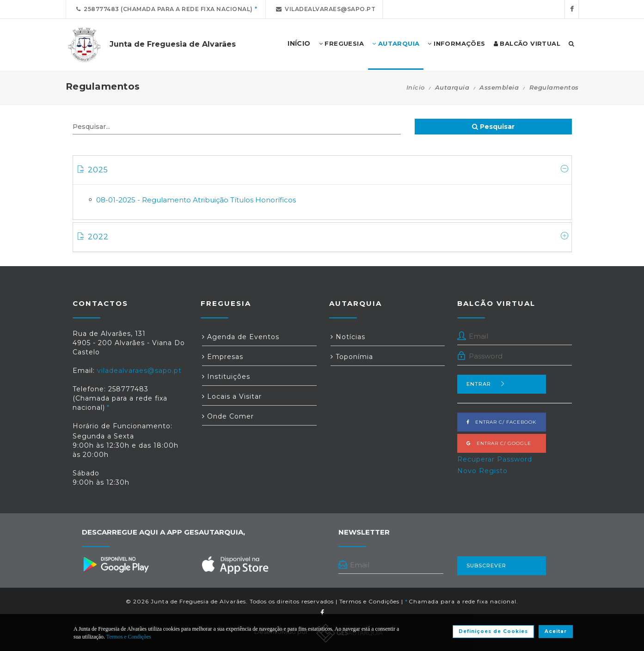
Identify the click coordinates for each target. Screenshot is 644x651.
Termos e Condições (369, 601)
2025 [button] (323, 170)
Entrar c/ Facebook (501, 422)
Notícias (348, 337)
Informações (456, 44)
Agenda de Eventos (241, 337)
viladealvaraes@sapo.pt (324, 9)
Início (416, 87)
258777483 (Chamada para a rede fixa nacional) (163, 9)
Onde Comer (228, 416)
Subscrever (486, 566)
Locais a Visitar (232, 396)
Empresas (223, 357)
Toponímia (352, 357)
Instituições (226, 377)
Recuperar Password (495, 459)
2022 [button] (323, 237)
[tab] (322, 170)
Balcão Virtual (527, 44)
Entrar (486, 384)
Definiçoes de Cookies (493, 631)
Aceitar (556, 631)
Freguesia (341, 44)
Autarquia (396, 44)
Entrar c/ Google (499, 443)
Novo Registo (482, 471)
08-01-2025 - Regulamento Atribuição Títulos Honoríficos (196, 200)
